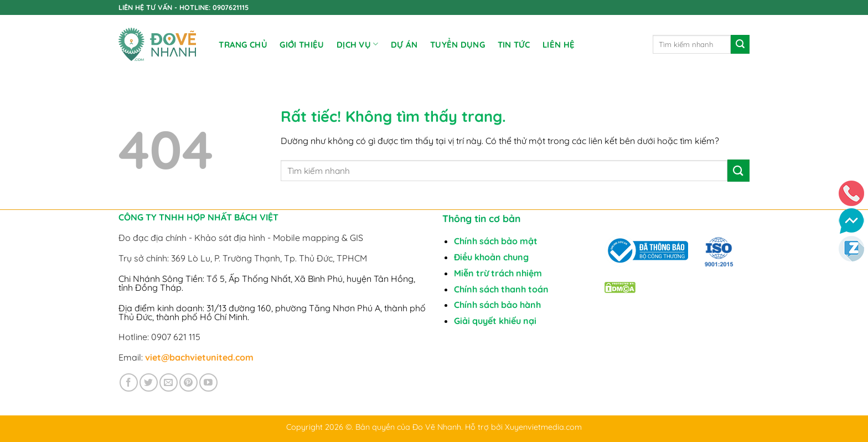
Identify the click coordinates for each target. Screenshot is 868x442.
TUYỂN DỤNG (458, 45)
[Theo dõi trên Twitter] (149, 382)
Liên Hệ (559, 45)
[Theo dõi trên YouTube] (208, 382)
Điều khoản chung (491, 257)
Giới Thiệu (302, 45)
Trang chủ (243, 45)
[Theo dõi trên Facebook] (129, 382)
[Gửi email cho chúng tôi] (169, 382)
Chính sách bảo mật (496, 241)
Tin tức (514, 45)
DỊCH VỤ (358, 44)
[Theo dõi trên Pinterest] (188, 382)
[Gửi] (740, 44)
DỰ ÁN (404, 45)
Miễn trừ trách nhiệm (498, 273)
